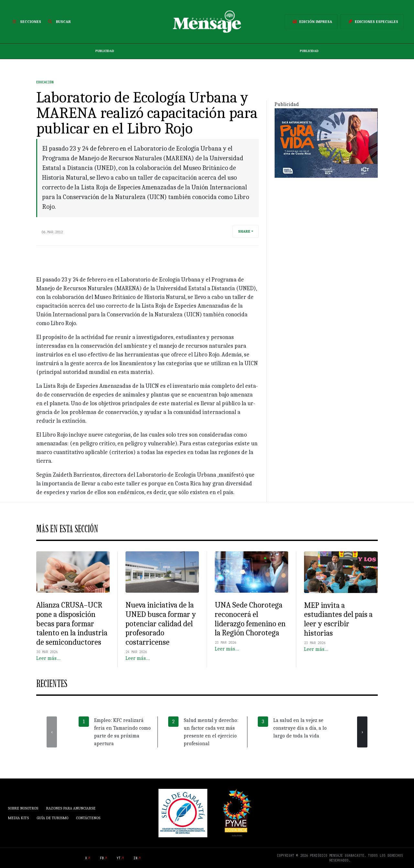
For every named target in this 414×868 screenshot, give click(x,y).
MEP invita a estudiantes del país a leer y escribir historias (338, 619)
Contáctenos (88, 818)
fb (102, 858)
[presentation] (52, 732)
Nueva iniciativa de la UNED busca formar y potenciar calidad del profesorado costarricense (161, 624)
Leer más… (48, 658)
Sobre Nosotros (23, 808)
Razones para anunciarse (71, 808)
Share (244, 231)
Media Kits (18, 818)
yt (119, 858)
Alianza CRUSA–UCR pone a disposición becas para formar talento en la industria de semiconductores (72, 624)
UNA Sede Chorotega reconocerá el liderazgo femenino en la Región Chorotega (250, 619)
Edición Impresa (311, 22)
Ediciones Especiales (372, 22)
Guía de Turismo (52, 818)
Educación (45, 82)
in (136, 858)
